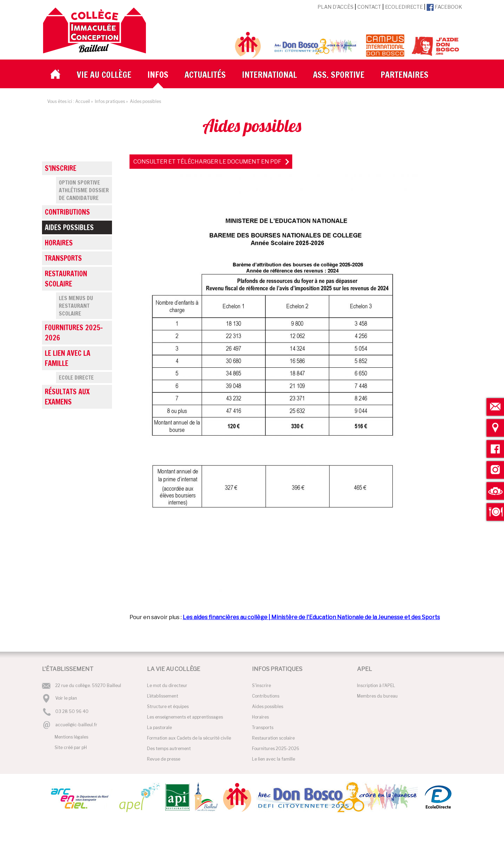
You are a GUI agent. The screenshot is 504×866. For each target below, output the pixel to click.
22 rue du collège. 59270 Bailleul (88, 685)
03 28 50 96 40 (72, 712)
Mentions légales (71, 737)
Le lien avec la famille (68, 358)
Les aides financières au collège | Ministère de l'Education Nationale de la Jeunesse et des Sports (311, 617)
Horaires (59, 243)
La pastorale (159, 728)
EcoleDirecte (404, 7)
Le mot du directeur (167, 685)
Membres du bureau (377, 696)
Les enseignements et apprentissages (185, 717)
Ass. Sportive (339, 75)
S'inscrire (61, 168)
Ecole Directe (76, 377)
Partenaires (404, 75)
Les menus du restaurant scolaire (76, 306)
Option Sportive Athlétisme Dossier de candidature (84, 190)
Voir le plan (66, 698)
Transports (63, 258)
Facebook (444, 7)
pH (84, 747)
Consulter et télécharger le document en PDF (207, 162)
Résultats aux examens (67, 397)
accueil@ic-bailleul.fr (76, 725)
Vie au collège (104, 75)
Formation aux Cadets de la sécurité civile (189, 738)
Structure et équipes (168, 706)
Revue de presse (164, 759)
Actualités (205, 75)
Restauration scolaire (66, 279)
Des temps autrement (169, 749)
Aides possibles (69, 227)
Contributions (67, 212)
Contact (369, 7)
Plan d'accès (335, 7)
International (269, 75)
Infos (158, 75)
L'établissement (163, 696)
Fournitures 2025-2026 (74, 333)
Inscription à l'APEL (376, 685)
